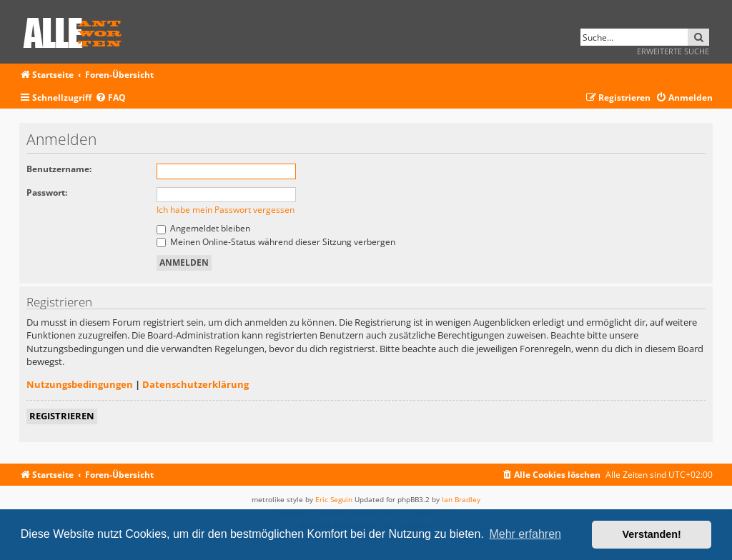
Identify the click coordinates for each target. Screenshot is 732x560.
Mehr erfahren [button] (525, 534)
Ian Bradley (461, 499)
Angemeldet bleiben (203, 228)
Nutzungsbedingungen (80, 384)
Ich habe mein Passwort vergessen (226, 210)
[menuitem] (110, 98)
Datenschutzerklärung (196, 384)
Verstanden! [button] (652, 534)
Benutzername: (59, 169)
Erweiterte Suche (673, 51)
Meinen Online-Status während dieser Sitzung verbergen (276, 242)
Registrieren (62, 416)
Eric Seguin (334, 499)
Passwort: (47, 192)
